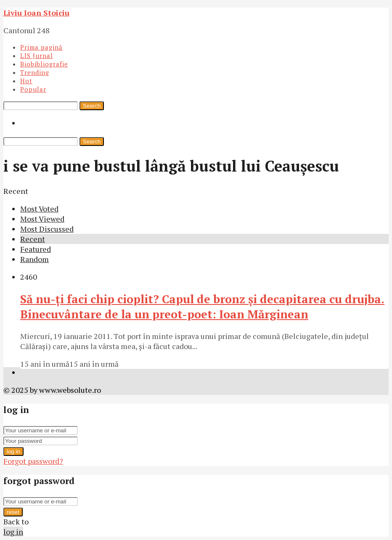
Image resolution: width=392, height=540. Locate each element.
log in (13, 451)
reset (13, 512)
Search (92, 106)
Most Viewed (42, 219)
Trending (35, 72)
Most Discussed (47, 229)
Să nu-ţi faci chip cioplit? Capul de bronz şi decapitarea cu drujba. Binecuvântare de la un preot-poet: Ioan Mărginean (202, 307)
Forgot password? (33, 461)
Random (34, 259)
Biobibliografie (44, 64)
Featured (36, 249)
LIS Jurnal (37, 56)
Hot (26, 81)
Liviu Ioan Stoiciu (36, 13)
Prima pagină (41, 47)
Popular (33, 89)
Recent (33, 239)
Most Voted (39, 209)
